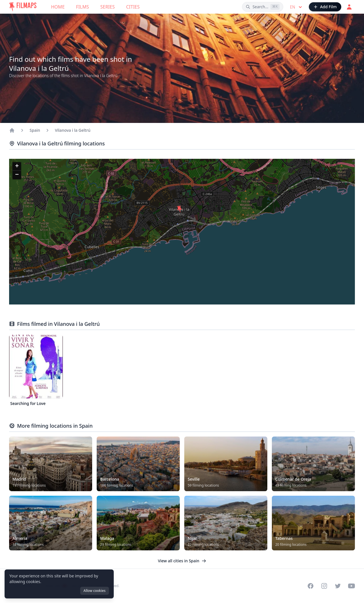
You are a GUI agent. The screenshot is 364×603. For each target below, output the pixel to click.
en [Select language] (297, 7)
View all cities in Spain (182, 561)
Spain (35, 130)
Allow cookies (95, 591)
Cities (133, 7)
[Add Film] (325, 7)
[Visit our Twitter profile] (338, 586)
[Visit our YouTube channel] (351, 586)
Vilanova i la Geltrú (73, 130)
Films (82, 7)
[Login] (349, 7)
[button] (179, 209)
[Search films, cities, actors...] (263, 7)
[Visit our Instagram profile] (324, 586)
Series (108, 7)
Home (58, 7)
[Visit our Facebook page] (311, 586)
